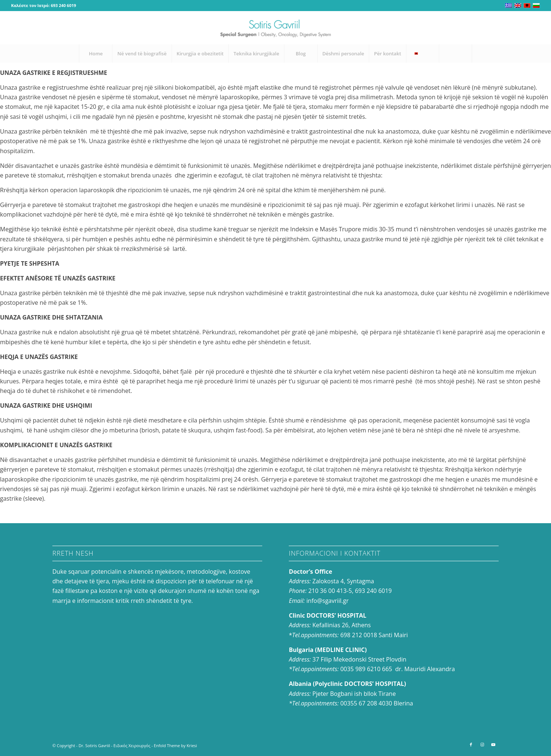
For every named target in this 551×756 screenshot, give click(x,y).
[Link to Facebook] (512, 28)
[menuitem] (96, 53)
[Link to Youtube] (534, 28)
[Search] (455, 53)
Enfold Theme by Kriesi (175, 745)
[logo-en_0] (275, 28)
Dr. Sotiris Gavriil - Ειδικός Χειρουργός (115, 745)
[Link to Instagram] (523, 28)
